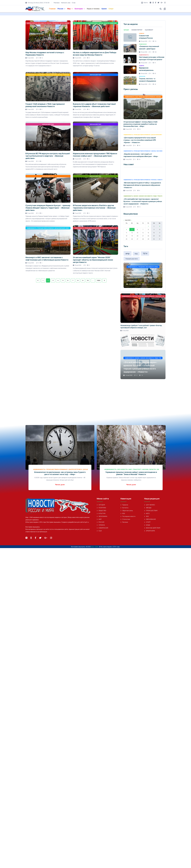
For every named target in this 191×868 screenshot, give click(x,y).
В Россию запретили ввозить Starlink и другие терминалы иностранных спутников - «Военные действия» (94, 208)
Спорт (111, 9)
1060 (99, 280)
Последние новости (128, 516)
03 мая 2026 (128, 129)
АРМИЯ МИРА (150, 531)
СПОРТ (147, 522)
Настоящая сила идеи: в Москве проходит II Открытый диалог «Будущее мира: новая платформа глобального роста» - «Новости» (153, 61)
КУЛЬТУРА (101, 513)
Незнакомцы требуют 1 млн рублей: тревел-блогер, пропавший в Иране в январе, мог (141, 326)
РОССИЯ (100, 522)
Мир (70, 9)
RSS (123, 513)
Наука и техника (93, 9)
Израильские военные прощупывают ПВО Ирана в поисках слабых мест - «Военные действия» (95, 155)
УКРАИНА (101, 525)
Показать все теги (132, 259)
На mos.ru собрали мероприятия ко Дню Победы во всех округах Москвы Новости (95, 54)
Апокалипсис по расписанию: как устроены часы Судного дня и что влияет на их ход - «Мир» (60, 473)
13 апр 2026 (128, 159)
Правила (124, 505)
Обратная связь (127, 511)
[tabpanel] (143, 59)
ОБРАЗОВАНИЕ (150, 519)
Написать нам (66, 3)
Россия (61, 9)
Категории (80, 9)
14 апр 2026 (128, 145)
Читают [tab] (126, 30)
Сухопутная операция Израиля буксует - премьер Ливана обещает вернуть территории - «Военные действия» (48, 208)
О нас (74, 3)
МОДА (147, 525)
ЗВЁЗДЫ (148, 508)
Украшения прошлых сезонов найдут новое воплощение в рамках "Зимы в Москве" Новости (131, 473)
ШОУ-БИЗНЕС (150, 505)
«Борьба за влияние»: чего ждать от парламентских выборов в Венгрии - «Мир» (141, 155)
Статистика (125, 519)
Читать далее (60, 485)
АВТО (147, 513)
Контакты (124, 508)
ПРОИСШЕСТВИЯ (151, 511)
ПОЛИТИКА (101, 508)
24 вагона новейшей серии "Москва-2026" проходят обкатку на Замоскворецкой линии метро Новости (93, 260)
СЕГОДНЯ (101, 505)
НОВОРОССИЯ (102, 528)
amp (128, 253)
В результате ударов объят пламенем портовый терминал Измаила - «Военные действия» (94, 105)
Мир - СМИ (95, 547)
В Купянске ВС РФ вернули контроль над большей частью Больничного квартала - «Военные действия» (48, 156)
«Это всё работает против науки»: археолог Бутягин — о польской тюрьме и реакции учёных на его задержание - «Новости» (143, 201)
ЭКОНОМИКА (102, 516)
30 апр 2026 (30, 263)
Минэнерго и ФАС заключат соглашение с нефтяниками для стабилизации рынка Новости (47, 259)
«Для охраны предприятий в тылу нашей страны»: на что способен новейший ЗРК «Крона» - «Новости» (140, 140)
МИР (99, 519)
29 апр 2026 (143, 41)
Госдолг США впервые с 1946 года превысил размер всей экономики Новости (45, 105)
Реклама (56, 3)
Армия (104, 9)
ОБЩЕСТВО (101, 511)
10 (88, 280)
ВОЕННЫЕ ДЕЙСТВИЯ (152, 528)
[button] (165, 9)
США (99, 531)
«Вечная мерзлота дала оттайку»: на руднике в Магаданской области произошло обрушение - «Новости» (142, 185)
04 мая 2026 (128, 190)
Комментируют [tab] (137, 30)
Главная (52, 9)
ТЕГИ (145, 253)
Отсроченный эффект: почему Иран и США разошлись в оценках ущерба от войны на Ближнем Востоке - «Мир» (140, 124)
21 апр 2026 (124, 331)
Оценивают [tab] (149, 30)
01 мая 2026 (30, 58)
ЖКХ (146, 516)
